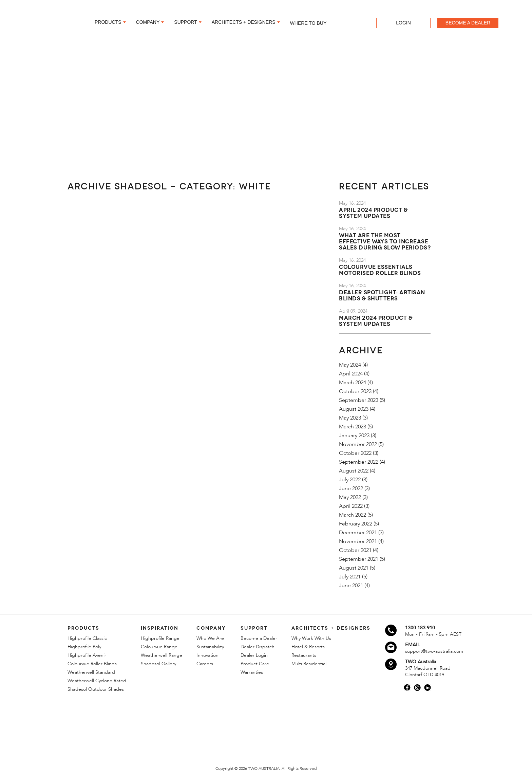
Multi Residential (309, 664)
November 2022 (358, 444)
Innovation (207, 655)
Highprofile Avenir (87, 655)
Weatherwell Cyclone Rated (97, 681)
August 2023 (354, 409)
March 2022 (353, 515)
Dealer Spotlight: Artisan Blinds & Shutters (382, 295)
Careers (205, 664)
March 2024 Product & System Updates (376, 320)
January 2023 (354, 436)
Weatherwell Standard (91, 672)
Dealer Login (254, 655)
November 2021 (358, 541)
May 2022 (350, 497)
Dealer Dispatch (258, 647)
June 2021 (351, 586)
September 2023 (359, 400)
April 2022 (351, 506)
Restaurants (304, 655)
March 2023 (353, 427)
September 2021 (359, 559)
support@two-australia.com (434, 651)
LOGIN (403, 22)
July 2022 (350, 480)
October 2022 (355, 453)
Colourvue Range (159, 647)
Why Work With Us (311, 638)
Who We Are (210, 638)
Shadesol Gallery (158, 664)
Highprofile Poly (84, 647)
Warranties (252, 672)
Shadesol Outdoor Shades (96, 689)
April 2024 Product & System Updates (373, 212)
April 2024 (351, 374)
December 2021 (358, 533)
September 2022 (359, 462)
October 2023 (355, 391)
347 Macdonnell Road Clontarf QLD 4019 (428, 671)
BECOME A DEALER (468, 22)
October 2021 (355, 550)
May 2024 (350, 365)
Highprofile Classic (87, 638)
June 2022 (351, 488)
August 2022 (354, 471)
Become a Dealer (259, 638)
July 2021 (350, 577)
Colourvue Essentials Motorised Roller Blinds (380, 269)
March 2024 (353, 383)
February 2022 (356, 524)
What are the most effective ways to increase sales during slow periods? (385, 241)
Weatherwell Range (161, 655)
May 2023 (350, 418)
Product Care (255, 664)
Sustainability (210, 647)
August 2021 (354, 568)
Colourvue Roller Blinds (92, 664)
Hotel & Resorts (308, 647)
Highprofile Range (160, 638)
